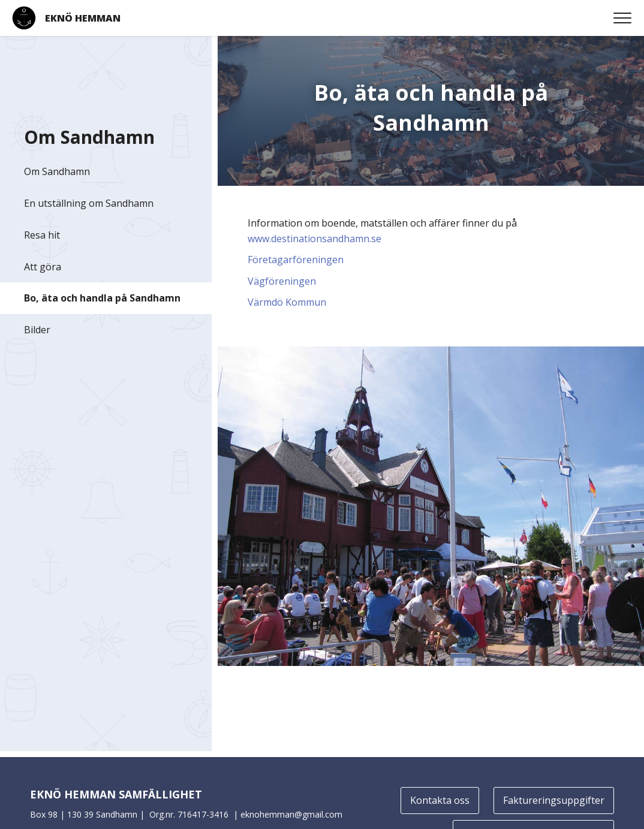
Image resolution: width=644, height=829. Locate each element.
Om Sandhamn (57, 171)
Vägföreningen (282, 281)
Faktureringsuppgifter (554, 800)
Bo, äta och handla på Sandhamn (102, 298)
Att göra (43, 267)
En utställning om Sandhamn (89, 203)
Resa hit (42, 235)
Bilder (37, 330)
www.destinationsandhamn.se (315, 239)
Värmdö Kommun (287, 302)
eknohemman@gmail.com (291, 814)
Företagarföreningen (296, 260)
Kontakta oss (440, 800)
